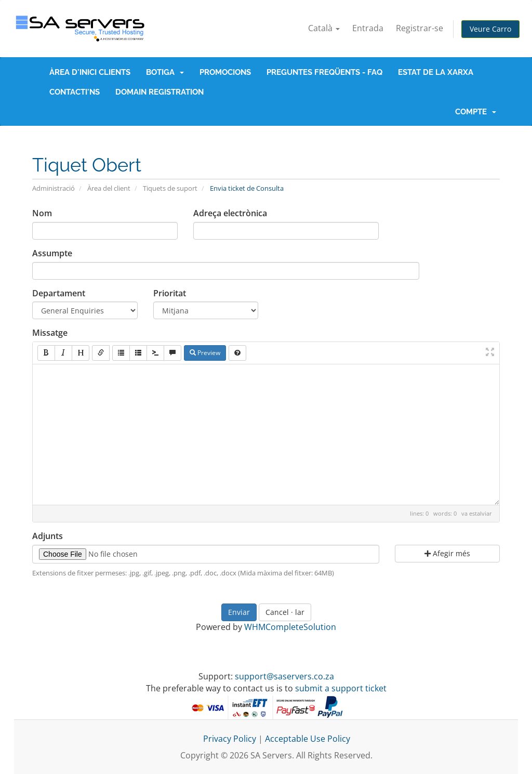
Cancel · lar (285, 612)
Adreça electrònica (230, 213)
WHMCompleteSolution (290, 627)
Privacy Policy (230, 739)
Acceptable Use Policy (308, 739)
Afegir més (447, 553)
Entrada (368, 28)
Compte (476, 112)
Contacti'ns (75, 92)
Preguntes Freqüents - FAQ (324, 72)
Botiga (165, 72)
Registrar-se (420, 28)
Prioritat (170, 293)
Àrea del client (109, 188)
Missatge (50, 333)
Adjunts (48, 536)
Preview (205, 353)
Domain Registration (159, 92)
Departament (59, 293)
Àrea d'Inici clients (90, 72)
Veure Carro (490, 29)
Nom (42, 213)
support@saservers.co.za (284, 676)
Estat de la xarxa (436, 72)
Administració (54, 188)
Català (324, 28)
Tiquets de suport (170, 188)
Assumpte (52, 253)
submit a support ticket (341, 688)
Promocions (225, 72)
